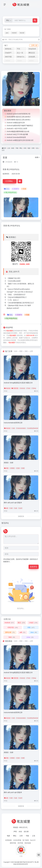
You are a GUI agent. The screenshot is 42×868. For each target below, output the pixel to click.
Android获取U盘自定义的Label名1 (19, 120)
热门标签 (26, 840)
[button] (9, 20)
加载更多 (21, 516)
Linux (30, 637)
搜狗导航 (13, 843)
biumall (22, 33)
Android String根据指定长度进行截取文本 (18, 383)
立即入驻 (34, 45)
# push (20, 508)
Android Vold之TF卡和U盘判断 (17, 134)
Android (14, 33)
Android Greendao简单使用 (16, 137)
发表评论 (34, 567)
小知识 (33, 623)
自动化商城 (17, 840)
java (7, 33)
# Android (22, 388)
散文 (21, 623)
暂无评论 (5, 523)
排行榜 (26, 832)
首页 (5, 148)
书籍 (17, 148)
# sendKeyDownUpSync (34, 428)
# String (34, 388)
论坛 (37, 148)
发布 (16, 351)
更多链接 (28, 843)
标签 (13, 148)
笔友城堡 (10, 331)
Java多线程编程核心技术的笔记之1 (21, 303)
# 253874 (15, 189)
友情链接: (9, 840)
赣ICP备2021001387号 (27, 862)
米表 (25, 148)
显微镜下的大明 (14, 278)
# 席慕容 (12, 468)
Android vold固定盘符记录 (16, 123)
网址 (21, 148)
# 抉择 (23, 468)
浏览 (26, 351)
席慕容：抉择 (9, 463)
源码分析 (10, 632)
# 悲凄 (18, 468)
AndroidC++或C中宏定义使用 (17, 128)
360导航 (20, 843)
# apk (16, 508)
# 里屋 (24, 189)
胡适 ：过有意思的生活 (17, 295)
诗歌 (6, 468)
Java (34, 632)
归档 (33, 148)
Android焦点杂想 (14, 281)
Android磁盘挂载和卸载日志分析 (18, 131)
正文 (3, 150)
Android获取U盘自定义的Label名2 (19, 117)
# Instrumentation (21, 428)
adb (6, 508)
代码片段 (15, 388)
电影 (29, 148)
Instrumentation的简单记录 (13, 423)
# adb (13, 428)
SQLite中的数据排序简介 (17, 297)
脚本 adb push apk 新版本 (13, 503)
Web (12, 637)
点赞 (31, 351)
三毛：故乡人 (13, 300)
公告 (9, 148)
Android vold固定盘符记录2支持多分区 (20, 140)
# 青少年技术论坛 (10, 192)
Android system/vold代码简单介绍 (18, 114)
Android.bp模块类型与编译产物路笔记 (20, 126)
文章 (21, 836)
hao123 (33, 840)
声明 (15, 832)
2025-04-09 (30, 335)
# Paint (28, 388)
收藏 (37, 157)
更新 (21, 351)
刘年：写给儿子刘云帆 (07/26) (13, 40)
